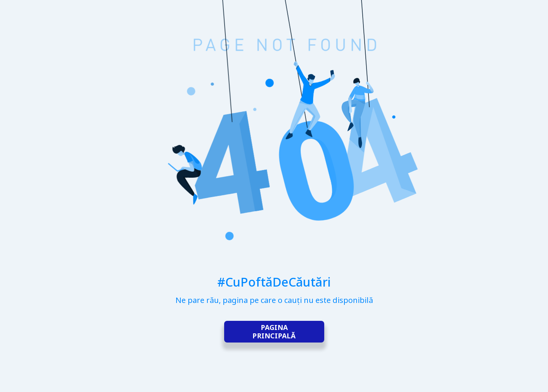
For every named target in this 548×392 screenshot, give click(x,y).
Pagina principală (274, 332)
